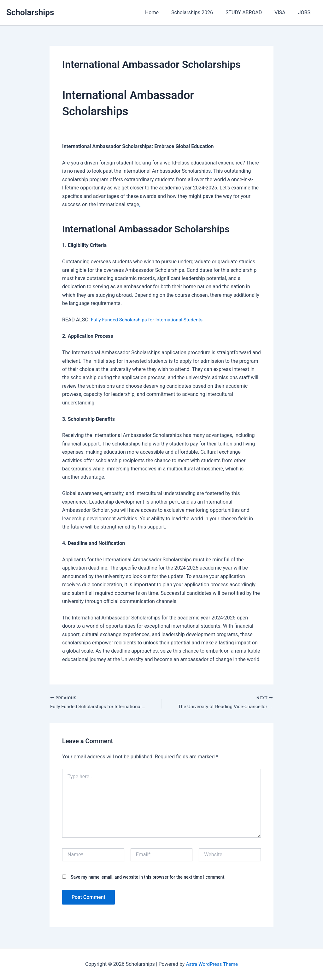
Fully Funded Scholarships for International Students (149, 320)
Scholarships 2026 (201, 12)
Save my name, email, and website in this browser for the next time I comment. (148, 878)
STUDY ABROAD (250, 12)
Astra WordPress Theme (212, 964)
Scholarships (30, 12)
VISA (284, 12)
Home (163, 12)
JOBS (305, 12)
